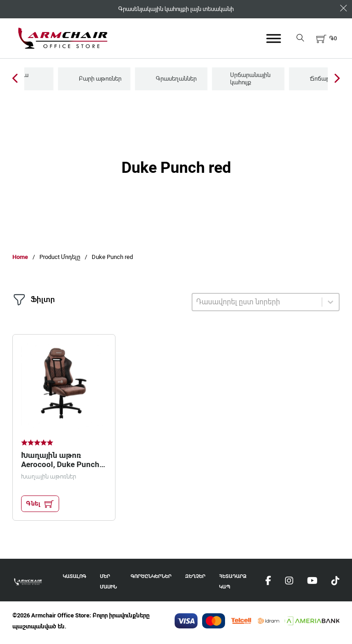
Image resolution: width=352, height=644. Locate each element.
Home (20, 257)
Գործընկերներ (151, 576)
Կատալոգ (74, 576)
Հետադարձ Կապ (233, 582)
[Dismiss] (344, 8)
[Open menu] (274, 39)
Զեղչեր (195, 576)
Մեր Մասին (108, 582)
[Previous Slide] (15, 79)
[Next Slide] (337, 79)
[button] (327, 39)
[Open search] (300, 38)
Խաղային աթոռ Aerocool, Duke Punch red (60, 464)
